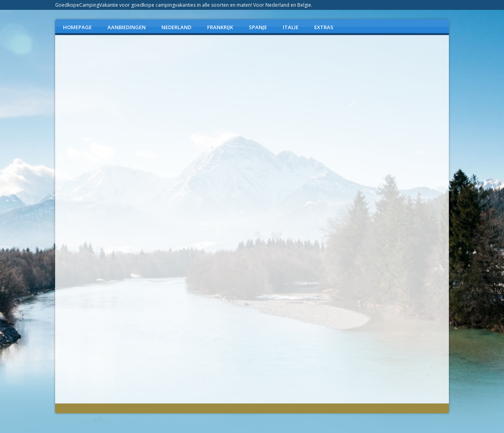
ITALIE (291, 27)
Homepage (77, 27)
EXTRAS (324, 27)
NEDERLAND (176, 27)
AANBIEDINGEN (127, 27)
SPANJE (258, 27)
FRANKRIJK (220, 27)
